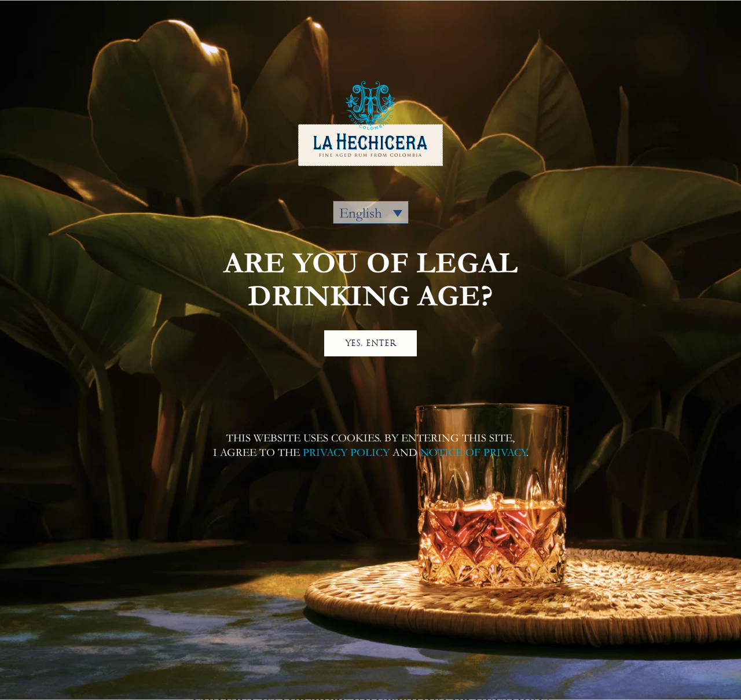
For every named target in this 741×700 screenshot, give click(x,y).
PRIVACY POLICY (346, 453)
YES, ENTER (371, 343)
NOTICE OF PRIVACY (473, 453)
